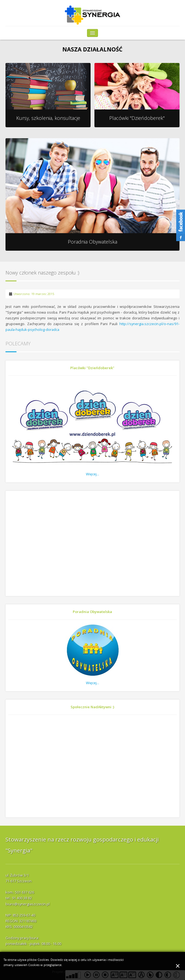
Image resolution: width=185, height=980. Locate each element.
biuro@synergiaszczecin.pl (28, 904)
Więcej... (92, 474)
